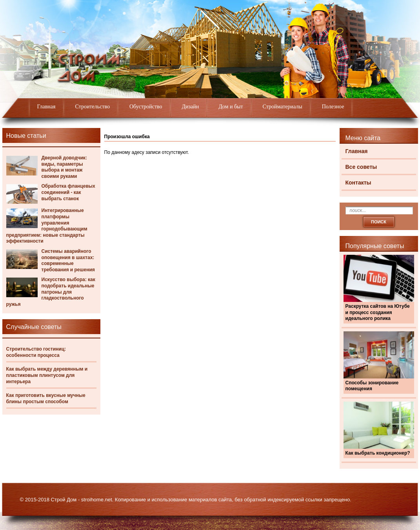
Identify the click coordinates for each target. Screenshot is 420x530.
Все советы (361, 167)
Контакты (358, 183)
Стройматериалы (283, 107)
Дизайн (191, 107)
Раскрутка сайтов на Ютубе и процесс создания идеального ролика (378, 312)
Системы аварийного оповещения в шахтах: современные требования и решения (68, 260)
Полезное (333, 107)
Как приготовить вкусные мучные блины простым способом (46, 398)
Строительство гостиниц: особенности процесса (36, 352)
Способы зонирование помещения (372, 386)
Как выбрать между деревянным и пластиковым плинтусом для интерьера (47, 375)
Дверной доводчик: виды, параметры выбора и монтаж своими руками (64, 167)
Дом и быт (231, 107)
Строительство (93, 107)
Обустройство (146, 107)
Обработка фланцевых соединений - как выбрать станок (68, 192)
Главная (46, 107)
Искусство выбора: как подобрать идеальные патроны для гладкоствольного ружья (51, 292)
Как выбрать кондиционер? (378, 453)
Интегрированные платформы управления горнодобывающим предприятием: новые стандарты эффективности (47, 226)
